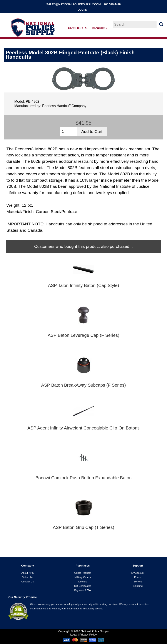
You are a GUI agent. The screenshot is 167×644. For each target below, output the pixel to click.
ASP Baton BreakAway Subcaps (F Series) (83, 385)
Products (78, 28)
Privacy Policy (88, 635)
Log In (82, 10)
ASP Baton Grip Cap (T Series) (84, 527)
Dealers (83, 582)
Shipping (138, 586)
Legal (74, 635)
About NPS (28, 573)
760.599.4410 (112, 4)
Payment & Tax (83, 590)
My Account (138, 573)
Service (138, 582)
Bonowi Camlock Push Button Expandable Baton (84, 478)
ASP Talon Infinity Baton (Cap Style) (84, 285)
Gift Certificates (83, 586)
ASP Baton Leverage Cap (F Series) (83, 335)
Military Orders (83, 577)
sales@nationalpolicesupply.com (73, 4)
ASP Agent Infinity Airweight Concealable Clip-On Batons (83, 428)
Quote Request (83, 573)
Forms (138, 577)
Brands (99, 28)
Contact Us (28, 582)
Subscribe (28, 577)
